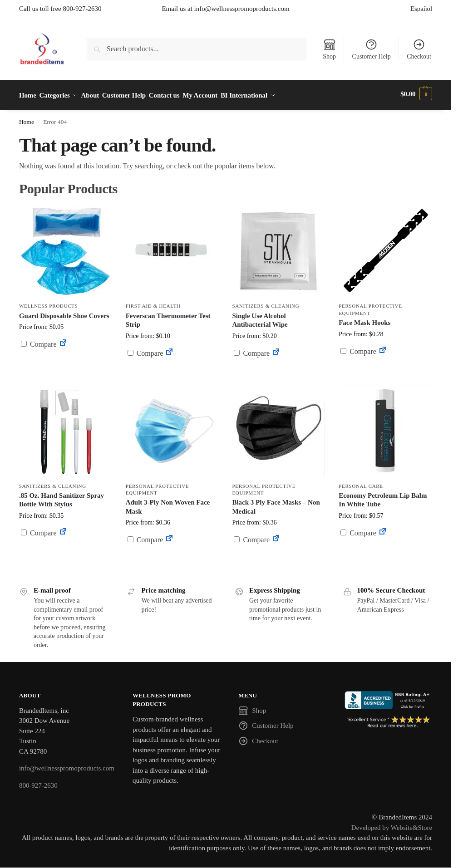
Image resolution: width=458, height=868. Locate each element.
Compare (39, 341)
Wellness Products (49, 303)
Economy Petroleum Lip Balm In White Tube (383, 497)
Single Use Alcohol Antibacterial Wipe (260, 317)
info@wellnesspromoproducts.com (67, 765)
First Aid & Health (153, 303)
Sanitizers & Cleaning (266, 303)
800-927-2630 (38, 782)
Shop (329, 49)
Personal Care (361, 483)
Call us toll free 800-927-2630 (60, 9)
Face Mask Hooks (364, 320)
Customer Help (372, 49)
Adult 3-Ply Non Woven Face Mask (168, 504)
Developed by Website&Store (392, 824)
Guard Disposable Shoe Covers (64, 313)
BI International (271, 94)
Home (27, 119)
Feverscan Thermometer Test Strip (168, 317)
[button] (416, 94)
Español (421, 9)
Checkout (419, 49)
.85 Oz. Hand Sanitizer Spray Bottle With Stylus (62, 497)
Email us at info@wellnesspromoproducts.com (225, 9)
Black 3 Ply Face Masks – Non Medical (276, 504)
